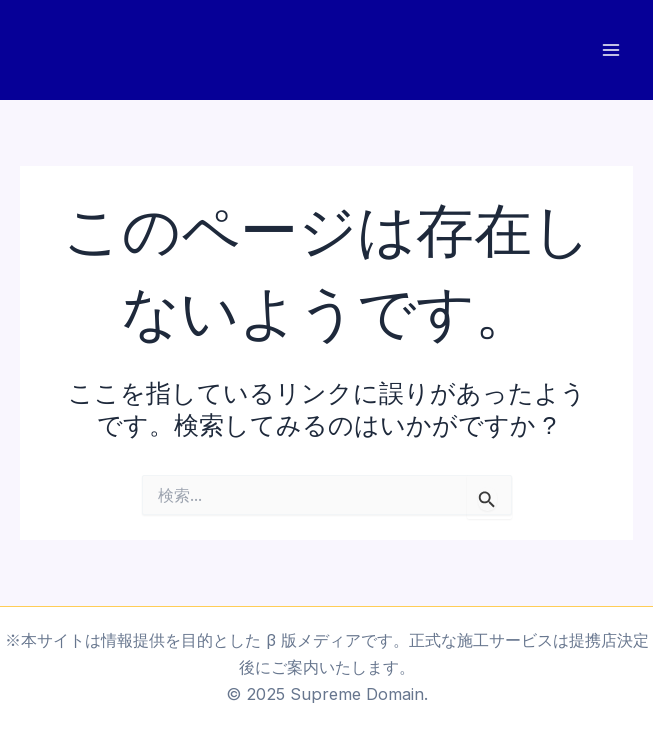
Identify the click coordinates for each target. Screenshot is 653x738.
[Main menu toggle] (610, 50)
